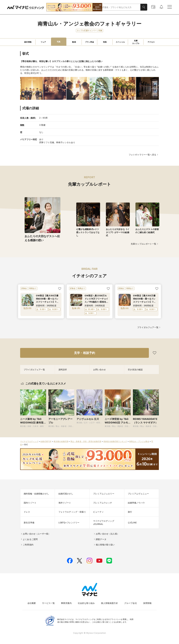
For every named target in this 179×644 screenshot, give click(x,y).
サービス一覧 (48, 603)
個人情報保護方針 (109, 603)
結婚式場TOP (46, 441)
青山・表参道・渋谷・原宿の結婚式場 (86, 441)
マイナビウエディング (29, 441)
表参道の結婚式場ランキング (115, 441)
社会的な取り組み (86, 603)
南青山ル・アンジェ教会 (139, 441)
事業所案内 (66, 603)
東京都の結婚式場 (61, 441)
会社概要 (32, 603)
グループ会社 (131, 603)
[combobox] (120, 7)
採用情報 (147, 603)
